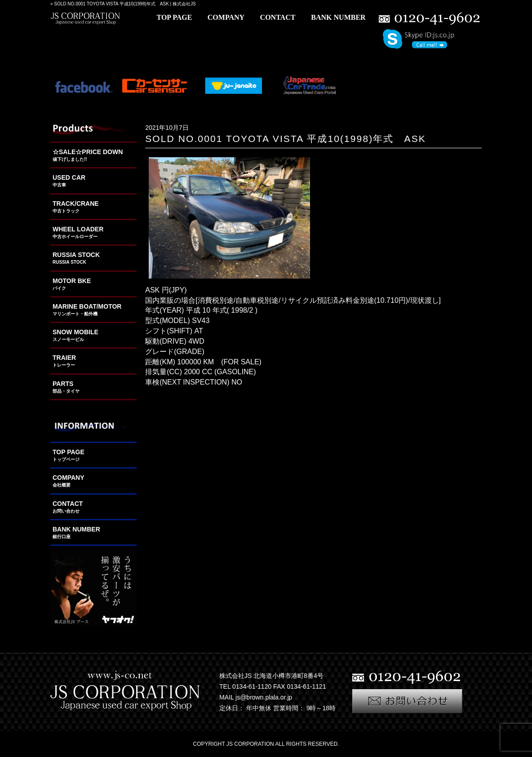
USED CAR (93, 181)
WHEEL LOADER (93, 233)
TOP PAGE (93, 456)
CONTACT (93, 507)
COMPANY (93, 481)
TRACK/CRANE (93, 207)
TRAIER (93, 361)
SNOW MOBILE (93, 336)
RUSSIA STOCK (93, 258)
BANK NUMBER (93, 533)
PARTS (93, 387)
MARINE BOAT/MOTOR (93, 310)
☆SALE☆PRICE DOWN (93, 155)
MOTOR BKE (93, 284)
